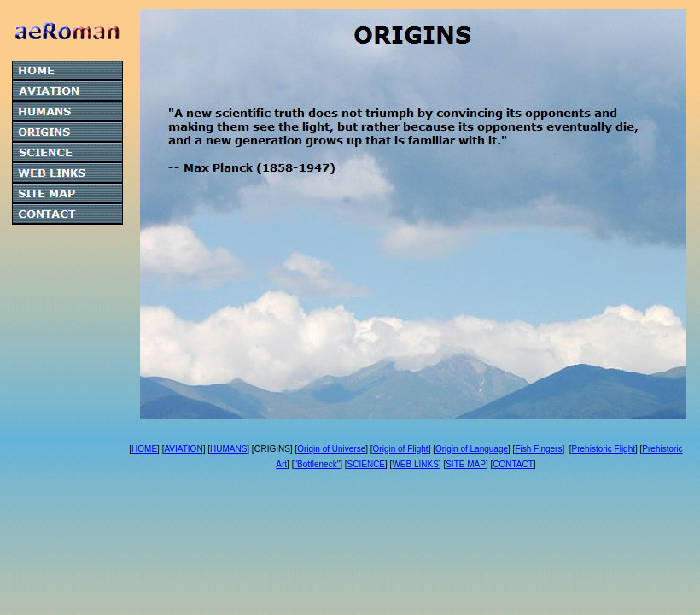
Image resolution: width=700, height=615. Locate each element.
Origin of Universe (331, 449)
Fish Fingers (538, 449)
